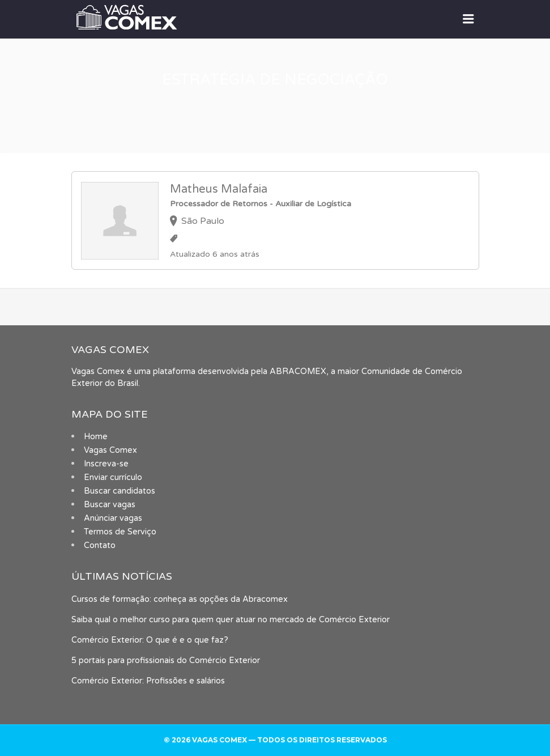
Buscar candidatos (120, 491)
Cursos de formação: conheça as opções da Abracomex (180, 599)
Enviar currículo (113, 477)
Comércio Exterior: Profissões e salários (148, 681)
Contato (100, 545)
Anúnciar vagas (113, 518)
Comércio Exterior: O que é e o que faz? (150, 640)
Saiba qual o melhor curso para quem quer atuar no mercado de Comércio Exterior (231, 620)
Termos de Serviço (120, 532)
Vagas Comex (110, 450)
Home (96, 437)
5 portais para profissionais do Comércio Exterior (166, 661)
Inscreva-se (106, 464)
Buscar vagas (110, 505)
